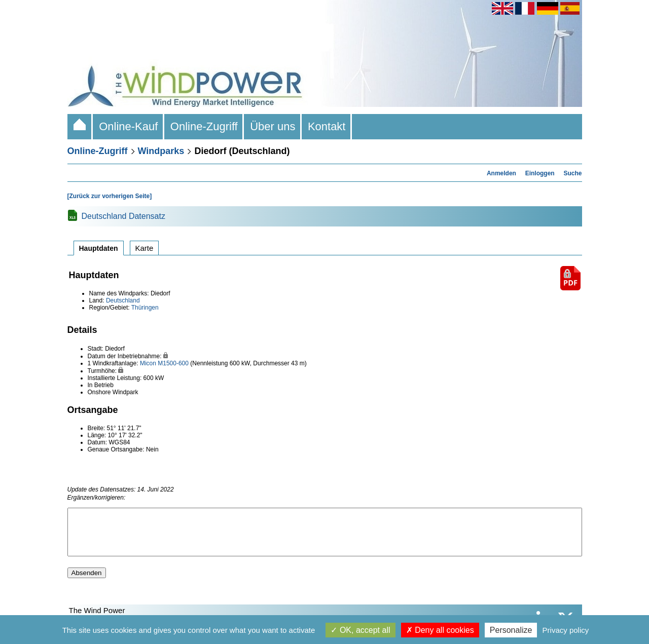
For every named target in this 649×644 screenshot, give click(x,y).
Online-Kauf (129, 126)
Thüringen (145, 308)
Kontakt (327, 126)
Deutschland (123, 300)
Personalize (511, 630)
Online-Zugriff (204, 126)
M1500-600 (173, 363)
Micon (148, 363)
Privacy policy (566, 630)
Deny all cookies (440, 630)
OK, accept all (360, 630)
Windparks (161, 151)
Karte (145, 248)
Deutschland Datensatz (123, 216)
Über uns (273, 126)
